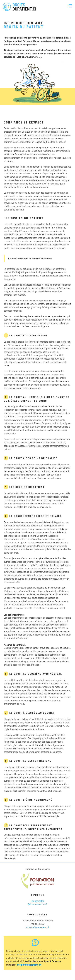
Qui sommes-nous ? (38, 904)
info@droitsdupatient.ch (37, 927)
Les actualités (37, 901)
